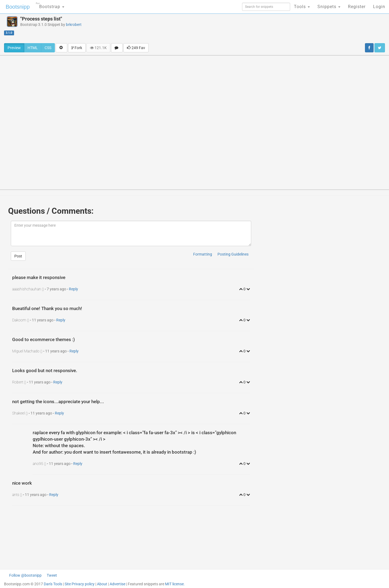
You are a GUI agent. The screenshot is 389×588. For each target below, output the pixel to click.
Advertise (118, 584)
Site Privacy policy (80, 584)
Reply (73, 289)
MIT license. (175, 584)
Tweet (52, 575)
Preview (14, 48)
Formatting (203, 254)
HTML (33, 48)
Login (379, 7)
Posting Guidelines (233, 254)
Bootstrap (50, 5)
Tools (302, 7)
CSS (48, 48)
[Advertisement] (232, 28)
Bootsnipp (18, 7)
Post (18, 256)
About (102, 584)
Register (357, 7)
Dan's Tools (53, 584)
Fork (77, 48)
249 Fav (136, 48)
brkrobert (74, 25)
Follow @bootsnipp (25, 575)
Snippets (329, 7)
